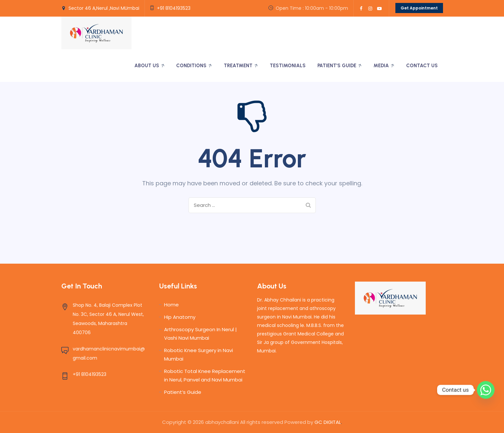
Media (381, 66)
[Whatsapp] (486, 390)
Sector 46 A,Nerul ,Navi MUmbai (104, 8)
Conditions (191, 66)
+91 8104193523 (174, 8)
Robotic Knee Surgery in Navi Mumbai (199, 355)
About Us (147, 66)
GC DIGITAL (327, 422)
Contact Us (422, 66)
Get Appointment (419, 8)
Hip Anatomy (180, 317)
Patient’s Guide (337, 66)
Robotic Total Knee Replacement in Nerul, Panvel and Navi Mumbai (205, 375)
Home (171, 305)
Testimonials (288, 66)
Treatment (238, 66)
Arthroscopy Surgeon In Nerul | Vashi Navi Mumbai (200, 334)
